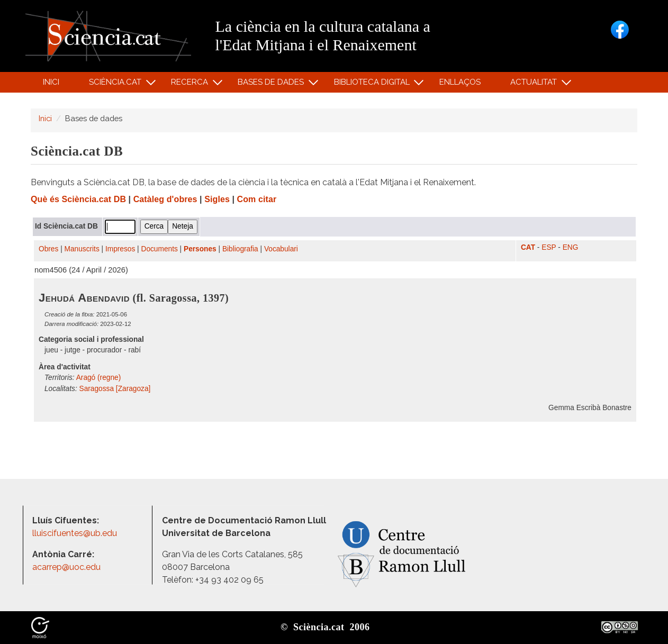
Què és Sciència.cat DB (78, 199)
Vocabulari (281, 249)
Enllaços (460, 82)
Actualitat (535, 84)
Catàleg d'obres (165, 199)
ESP (549, 247)
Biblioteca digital (373, 84)
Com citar (257, 199)
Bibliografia (240, 249)
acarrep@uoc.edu (66, 567)
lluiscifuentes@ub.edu (76, 533)
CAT (528, 247)
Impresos (120, 249)
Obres (48, 249)
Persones (200, 249)
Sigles (217, 199)
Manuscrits (82, 249)
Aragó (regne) (99, 378)
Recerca (191, 84)
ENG (571, 247)
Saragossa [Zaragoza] (115, 389)
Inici (51, 82)
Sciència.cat (116, 84)
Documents (160, 249)
